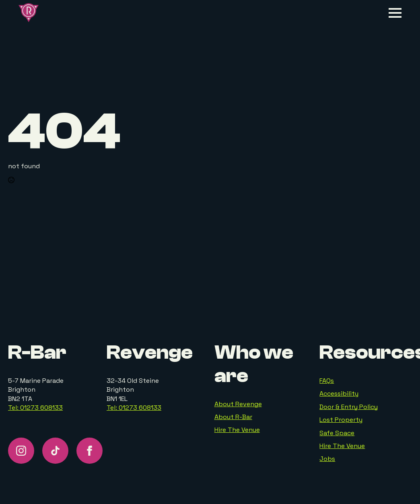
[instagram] (21, 451)
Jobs (327, 459)
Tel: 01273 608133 (35, 408)
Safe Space (337, 433)
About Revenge (238, 404)
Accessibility (339, 393)
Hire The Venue (237, 430)
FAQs (327, 381)
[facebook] (90, 451)
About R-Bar (233, 417)
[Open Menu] (395, 13)
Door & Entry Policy (349, 407)
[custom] (55, 451)
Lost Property (341, 420)
